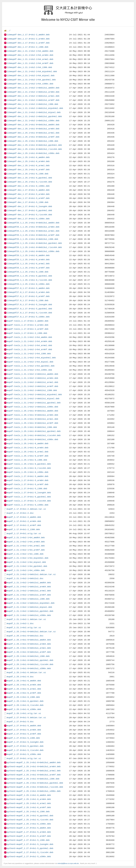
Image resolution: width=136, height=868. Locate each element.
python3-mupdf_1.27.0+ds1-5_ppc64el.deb (30, 848)
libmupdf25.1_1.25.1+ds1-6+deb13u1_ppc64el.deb (34, 243)
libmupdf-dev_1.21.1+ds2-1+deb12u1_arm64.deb (33, 92)
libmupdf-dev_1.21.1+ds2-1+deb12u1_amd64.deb (33, 88)
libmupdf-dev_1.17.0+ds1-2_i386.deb (27, 47)
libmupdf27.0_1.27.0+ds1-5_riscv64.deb (29, 313)
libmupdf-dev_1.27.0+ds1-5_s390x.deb (28, 219)
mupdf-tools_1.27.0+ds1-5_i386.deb (27, 489)
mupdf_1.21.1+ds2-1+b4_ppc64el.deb (27, 566)
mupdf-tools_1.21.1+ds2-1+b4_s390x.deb (29, 370)
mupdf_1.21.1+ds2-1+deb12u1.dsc (25, 578)
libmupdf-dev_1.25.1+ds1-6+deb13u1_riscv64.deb (34, 149)
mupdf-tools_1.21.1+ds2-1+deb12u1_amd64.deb (32, 374)
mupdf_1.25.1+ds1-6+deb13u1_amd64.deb (29, 640)
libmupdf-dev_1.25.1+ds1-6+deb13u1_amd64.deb (33, 125)
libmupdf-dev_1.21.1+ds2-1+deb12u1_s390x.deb (33, 121)
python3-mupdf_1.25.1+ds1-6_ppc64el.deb (30, 816)
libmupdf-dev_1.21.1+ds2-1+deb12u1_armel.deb (33, 96)
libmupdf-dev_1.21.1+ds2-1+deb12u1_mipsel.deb (34, 112)
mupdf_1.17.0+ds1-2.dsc (20, 513)
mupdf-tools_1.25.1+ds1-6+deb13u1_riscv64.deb (34, 435)
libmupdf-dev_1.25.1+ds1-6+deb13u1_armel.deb (33, 133)
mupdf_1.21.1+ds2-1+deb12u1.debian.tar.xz (31, 574)
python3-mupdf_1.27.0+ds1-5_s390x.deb (29, 857)
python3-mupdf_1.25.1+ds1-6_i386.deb (28, 812)
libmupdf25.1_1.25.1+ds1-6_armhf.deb (28, 268)
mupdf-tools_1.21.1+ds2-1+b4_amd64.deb (29, 337)
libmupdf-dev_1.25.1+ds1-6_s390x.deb (28, 186)
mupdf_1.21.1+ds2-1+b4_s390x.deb (26, 570)
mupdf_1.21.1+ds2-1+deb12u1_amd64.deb (29, 583)
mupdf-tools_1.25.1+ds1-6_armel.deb (27, 452)
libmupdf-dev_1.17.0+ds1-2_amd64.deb (28, 35)
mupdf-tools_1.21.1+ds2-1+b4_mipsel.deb (30, 362)
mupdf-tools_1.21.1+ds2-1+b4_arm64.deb (29, 341)
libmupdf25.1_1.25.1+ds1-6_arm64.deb (28, 260)
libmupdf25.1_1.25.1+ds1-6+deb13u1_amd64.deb (33, 223)
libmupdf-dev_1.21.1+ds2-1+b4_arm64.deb (30, 55)
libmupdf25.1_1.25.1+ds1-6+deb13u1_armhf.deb (33, 235)
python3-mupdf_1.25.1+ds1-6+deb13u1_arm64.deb (34, 767)
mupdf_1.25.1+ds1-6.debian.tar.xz (26, 673)
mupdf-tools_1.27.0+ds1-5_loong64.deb (29, 493)
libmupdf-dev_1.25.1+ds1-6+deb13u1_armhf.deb (33, 137)
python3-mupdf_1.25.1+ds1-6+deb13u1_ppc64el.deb (35, 783)
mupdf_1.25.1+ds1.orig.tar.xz (24, 713)
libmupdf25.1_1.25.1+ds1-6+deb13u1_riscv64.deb (34, 247)
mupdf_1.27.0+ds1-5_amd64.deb (24, 726)
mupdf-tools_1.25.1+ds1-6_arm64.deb (27, 448)
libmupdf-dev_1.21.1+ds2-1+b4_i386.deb (29, 67)
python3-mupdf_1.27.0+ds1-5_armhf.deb (29, 836)
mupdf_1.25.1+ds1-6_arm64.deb (24, 685)
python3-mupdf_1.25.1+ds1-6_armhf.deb (29, 807)
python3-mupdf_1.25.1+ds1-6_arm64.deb (29, 799)
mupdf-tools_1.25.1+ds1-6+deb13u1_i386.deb (32, 427)
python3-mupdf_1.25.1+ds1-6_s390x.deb (29, 824)
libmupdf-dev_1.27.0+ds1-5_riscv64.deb (29, 215)
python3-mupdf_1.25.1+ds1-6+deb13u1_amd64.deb (34, 763)
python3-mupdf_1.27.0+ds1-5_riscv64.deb (30, 852)
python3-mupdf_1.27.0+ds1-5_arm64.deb (29, 832)
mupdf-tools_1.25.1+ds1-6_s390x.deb (27, 472)
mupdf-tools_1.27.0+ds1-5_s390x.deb (27, 505)
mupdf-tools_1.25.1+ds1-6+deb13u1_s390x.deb (32, 439)
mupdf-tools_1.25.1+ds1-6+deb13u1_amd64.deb (32, 411)
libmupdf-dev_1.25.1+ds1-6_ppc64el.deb (29, 178)
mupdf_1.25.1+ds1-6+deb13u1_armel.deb (29, 648)
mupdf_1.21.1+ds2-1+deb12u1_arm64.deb (29, 587)
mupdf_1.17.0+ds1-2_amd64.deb (24, 517)
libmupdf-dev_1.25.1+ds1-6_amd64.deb (28, 157)
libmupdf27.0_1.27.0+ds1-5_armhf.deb (28, 296)
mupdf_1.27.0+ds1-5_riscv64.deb (25, 750)
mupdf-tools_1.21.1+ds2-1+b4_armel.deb (29, 345)
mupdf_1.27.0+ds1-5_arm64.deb (24, 730)
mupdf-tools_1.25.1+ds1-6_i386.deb (27, 460)
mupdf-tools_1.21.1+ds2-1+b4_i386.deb (29, 354)
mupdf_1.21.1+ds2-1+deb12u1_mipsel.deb (29, 607)
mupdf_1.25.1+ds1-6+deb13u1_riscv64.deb (30, 664)
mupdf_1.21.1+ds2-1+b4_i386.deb (25, 554)
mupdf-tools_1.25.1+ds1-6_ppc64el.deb (29, 464)
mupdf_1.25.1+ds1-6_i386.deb (23, 697)
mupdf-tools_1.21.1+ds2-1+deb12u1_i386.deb (32, 390)
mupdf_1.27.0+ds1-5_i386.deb (23, 738)
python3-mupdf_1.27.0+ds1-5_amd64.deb (29, 828)
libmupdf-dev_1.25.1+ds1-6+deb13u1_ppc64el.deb (34, 145)
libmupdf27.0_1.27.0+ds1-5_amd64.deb (28, 288)
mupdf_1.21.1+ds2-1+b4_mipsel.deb (26, 562)
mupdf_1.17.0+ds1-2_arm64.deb (24, 521)
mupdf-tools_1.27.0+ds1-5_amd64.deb (27, 476)
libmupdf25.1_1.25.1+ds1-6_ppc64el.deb (29, 276)
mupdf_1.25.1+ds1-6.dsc (20, 677)
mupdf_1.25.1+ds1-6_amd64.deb (24, 681)
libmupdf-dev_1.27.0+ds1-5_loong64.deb (29, 206)
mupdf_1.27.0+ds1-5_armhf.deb (24, 734)
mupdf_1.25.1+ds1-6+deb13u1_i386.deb (28, 656)
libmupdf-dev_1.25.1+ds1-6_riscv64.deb (29, 182)
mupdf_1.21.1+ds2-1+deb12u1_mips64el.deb (31, 603)
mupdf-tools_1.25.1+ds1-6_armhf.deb (27, 456)
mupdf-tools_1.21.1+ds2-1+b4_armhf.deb (29, 349)
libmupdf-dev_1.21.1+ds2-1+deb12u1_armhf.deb (33, 100)
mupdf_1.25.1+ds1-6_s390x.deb (24, 709)
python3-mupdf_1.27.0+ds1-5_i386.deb (28, 840)
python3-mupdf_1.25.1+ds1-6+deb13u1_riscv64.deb (35, 787)
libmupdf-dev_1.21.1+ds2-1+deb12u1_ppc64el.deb (34, 116)
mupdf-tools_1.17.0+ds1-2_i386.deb (27, 333)
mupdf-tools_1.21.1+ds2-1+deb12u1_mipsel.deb (33, 399)
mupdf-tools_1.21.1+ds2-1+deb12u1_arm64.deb (32, 378)
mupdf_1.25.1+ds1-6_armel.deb (24, 689)
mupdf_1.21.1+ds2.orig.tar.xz (24, 628)
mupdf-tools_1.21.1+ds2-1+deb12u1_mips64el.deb (34, 395)
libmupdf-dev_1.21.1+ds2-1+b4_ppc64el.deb (31, 80)
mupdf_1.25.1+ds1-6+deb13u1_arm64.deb (29, 644)
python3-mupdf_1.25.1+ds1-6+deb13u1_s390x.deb (34, 791)
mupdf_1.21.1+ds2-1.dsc (20, 624)
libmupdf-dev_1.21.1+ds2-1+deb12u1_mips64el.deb (35, 108)
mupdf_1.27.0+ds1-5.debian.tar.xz (26, 718)
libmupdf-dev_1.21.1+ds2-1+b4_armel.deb (30, 59)
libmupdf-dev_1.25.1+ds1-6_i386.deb (27, 174)
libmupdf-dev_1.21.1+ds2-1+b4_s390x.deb (30, 84)
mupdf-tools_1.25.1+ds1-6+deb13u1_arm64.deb (32, 415)
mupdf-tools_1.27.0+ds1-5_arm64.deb (27, 480)
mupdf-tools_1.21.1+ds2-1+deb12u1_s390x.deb (32, 407)
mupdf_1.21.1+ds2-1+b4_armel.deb (26, 546)
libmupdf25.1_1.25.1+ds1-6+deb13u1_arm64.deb (33, 227)
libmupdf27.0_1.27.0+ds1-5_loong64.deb (29, 305)
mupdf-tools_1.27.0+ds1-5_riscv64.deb (29, 501)
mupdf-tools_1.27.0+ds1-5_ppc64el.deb (29, 497)
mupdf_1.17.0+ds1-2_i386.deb (23, 529)
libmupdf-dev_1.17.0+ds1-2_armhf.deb (28, 43)
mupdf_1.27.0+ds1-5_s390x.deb (24, 754)
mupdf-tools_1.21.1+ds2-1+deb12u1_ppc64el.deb (34, 403)
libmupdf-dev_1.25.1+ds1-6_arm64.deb (28, 161)
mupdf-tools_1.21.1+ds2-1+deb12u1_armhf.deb (32, 386)
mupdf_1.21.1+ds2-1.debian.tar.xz (26, 619)
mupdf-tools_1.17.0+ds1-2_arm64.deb (27, 325)
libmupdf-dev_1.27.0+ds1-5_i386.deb (27, 202)
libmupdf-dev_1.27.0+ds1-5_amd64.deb (28, 190)
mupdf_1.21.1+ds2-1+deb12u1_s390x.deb (29, 615)
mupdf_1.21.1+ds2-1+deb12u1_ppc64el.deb (30, 611)
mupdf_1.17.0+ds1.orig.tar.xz (24, 534)
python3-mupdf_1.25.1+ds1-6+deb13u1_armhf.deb (34, 775)
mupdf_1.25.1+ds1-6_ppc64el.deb (25, 701)
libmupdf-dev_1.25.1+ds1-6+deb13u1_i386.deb (32, 141)
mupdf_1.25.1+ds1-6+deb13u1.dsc (25, 636)
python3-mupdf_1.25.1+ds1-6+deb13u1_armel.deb (34, 771)
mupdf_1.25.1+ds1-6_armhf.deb (24, 693)
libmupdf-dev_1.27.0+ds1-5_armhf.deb (28, 198)
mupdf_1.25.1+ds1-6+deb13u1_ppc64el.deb (30, 660)
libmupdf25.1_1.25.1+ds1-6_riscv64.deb (29, 280)
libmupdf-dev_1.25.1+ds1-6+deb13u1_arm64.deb (33, 129)
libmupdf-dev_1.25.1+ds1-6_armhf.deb (28, 170)
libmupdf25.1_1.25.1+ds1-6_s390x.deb (28, 284)
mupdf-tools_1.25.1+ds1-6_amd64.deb (27, 444)
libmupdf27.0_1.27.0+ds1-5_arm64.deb (28, 292)
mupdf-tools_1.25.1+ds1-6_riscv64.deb (29, 468)
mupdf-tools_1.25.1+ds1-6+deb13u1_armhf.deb (32, 423)
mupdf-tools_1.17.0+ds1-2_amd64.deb (27, 321)
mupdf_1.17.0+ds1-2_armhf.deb (24, 525)
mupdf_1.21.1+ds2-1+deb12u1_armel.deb (29, 591)
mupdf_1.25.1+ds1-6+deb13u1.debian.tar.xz (31, 632)
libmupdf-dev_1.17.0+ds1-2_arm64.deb (28, 39)
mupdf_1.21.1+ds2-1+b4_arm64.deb (26, 542)
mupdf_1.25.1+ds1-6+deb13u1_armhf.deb (29, 652)
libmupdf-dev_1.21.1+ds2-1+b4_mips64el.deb (32, 72)
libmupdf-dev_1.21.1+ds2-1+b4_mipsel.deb (31, 76)
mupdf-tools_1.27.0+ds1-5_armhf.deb (27, 484)
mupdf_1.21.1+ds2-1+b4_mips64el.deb (27, 558)
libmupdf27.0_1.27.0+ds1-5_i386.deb (27, 300)
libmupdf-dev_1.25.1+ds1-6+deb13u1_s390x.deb (33, 153)
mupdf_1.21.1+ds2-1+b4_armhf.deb (26, 550)
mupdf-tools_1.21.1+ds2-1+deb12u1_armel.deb (32, 382)
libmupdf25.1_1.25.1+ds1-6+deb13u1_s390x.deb (33, 251)
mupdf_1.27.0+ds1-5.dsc (20, 722)
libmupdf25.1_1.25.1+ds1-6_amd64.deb (28, 255)
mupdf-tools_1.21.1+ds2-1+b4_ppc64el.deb (31, 366)
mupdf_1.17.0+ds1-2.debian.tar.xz (26, 509)
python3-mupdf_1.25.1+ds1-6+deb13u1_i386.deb (33, 779)
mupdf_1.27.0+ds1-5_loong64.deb (25, 742)
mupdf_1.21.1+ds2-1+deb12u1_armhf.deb (29, 595)
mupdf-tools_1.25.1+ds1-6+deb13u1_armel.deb (32, 419)
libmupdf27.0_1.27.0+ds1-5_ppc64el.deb (29, 309)
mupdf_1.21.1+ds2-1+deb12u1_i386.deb (28, 599)
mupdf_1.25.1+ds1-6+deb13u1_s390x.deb (29, 668)
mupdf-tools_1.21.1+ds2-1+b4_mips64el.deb (31, 358)
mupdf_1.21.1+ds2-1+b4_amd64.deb (26, 538)
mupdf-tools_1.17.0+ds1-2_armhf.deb (27, 329)
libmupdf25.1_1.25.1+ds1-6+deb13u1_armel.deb (33, 231)
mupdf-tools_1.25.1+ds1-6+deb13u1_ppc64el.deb (34, 431)
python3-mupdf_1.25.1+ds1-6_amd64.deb (29, 795)
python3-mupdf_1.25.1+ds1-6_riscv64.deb (30, 820)
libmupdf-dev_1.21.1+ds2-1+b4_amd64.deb (30, 51)
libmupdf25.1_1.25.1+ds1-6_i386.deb (27, 272)
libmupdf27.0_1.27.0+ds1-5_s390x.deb (28, 317)
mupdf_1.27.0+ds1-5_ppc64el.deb (25, 746)
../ (9, 31)
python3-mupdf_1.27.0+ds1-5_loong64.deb (30, 844)
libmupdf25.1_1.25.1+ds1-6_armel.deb (28, 264)
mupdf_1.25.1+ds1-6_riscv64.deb (25, 705)
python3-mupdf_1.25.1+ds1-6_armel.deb (29, 803)
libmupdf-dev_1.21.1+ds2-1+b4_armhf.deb (30, 63)
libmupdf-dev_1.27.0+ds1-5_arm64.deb (28, 194)
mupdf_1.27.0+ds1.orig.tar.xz (24, 758)
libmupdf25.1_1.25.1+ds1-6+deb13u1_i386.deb (32, 239)
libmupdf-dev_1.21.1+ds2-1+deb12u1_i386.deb (32, 104)
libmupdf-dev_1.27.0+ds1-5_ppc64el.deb (29, 211)
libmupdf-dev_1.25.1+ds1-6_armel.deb (28, 166)
